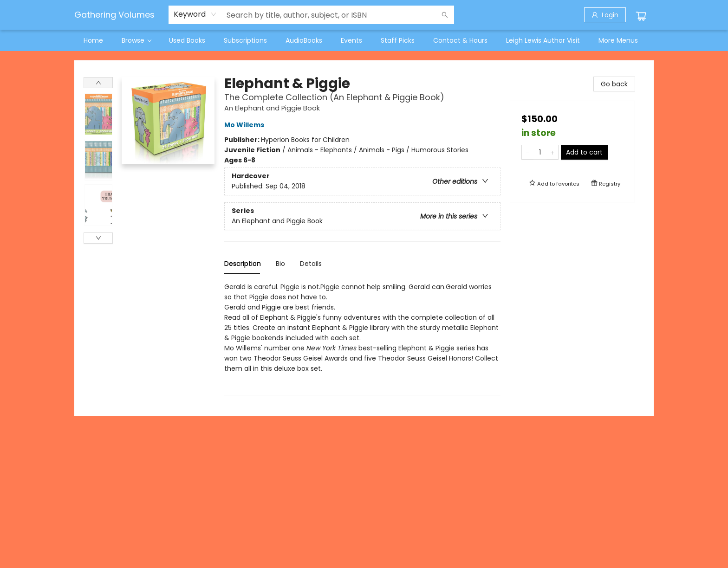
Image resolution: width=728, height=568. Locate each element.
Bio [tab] (280, 264)
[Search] (445, 15)
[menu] (364, 40)
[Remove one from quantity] (528, 152)
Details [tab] (311, 264)
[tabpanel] (362, 339)
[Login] (605, 15)
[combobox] (195, 14)
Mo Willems (246, 125)
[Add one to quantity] (552, 152)
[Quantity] (540, 152)
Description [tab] (243, 264)
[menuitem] (93, 40)
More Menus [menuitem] (618, 40)
